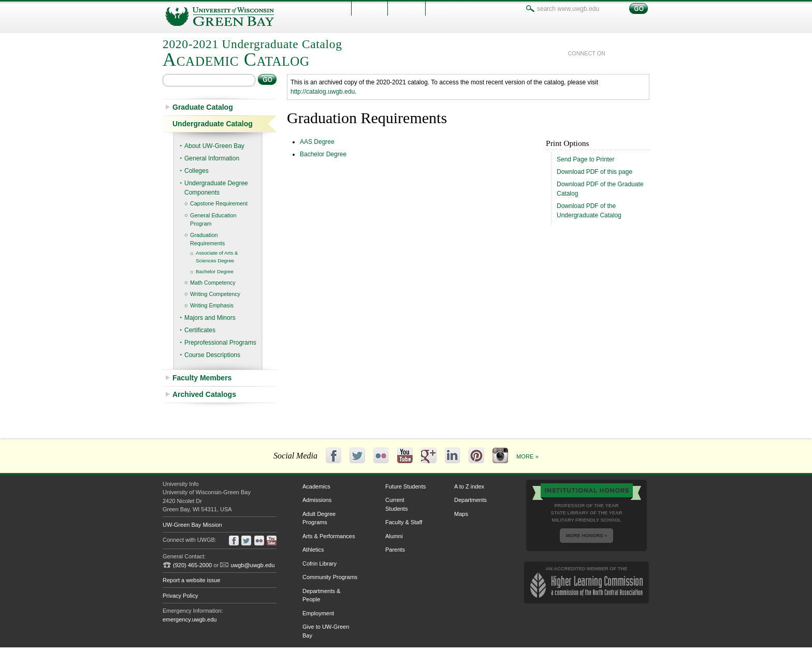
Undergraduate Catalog (213, 124)
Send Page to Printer (585, 159)
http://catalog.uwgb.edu (323, 92)
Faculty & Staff (404, 522)
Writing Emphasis (212, 305)
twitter (630, 54)
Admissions (317, 500)
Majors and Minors (210, 318)
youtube (644, 54)
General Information (212, 158)
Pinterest (476, 455)
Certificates (200, 330)
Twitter (357, 455)
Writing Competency (215, 294)
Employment (318, 613)
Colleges (197, 171)
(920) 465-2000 (192, 565)
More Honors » (586, 536)
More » (527, 456)
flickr (259, 541)
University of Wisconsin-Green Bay (230, 17)
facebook (615, 54)
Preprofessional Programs (220, 343)
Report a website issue (191, 580)
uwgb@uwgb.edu (252, 565)
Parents (395, 550)
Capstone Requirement (219, 203)
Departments (470, 500)
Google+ (429, 455)
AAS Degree (317, 142)
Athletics (313, 550)
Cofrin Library (320, 564)
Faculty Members (202, 378)
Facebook (334, 455)
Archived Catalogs (204, 394)
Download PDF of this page (594, 172)
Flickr (381, 455)
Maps (461, 514)
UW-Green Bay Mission (192, 525)
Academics (316, 486)
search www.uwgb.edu (530, 9)
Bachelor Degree (215, 271)
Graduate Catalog (203, 107)
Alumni (394, 536)
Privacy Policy (180, 596)
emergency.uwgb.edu (190, 619)
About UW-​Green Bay (214, 146)
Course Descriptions (212, 355)
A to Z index (469, 486)
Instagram (500, 455)
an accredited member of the (587, 582)
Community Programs (330, 577)
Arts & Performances (329, 536)
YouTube (405, 455)
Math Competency (213, 283)
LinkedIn (453, 455)
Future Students (405, 486)
